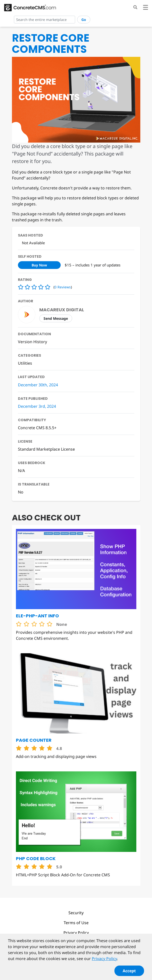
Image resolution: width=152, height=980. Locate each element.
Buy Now (39, 265)
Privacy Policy (76, 933)
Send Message (56, 318)
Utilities (25, 363)
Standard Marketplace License (46, 449)
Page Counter (34, 740)
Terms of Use (76, 923)
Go (84, 20)
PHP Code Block (36, 858)
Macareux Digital (62, 310)
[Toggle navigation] (146, 8)
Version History (32, 342)
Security (76, 913)
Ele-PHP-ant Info (37, 616)
